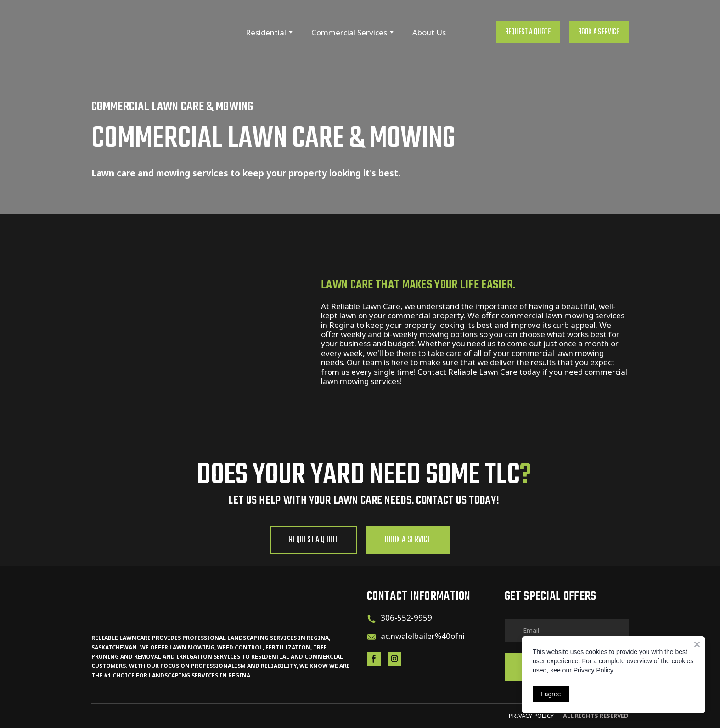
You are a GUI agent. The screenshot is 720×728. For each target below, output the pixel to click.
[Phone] (371, 619)
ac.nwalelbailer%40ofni (423, 636)
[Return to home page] (147, 32)
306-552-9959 (406, 618)
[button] (528, 32)
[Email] (371, 637)
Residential (266, 32)
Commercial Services (349, 32)
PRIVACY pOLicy (531, 716)
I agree (551, 694)
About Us (429, 32)
